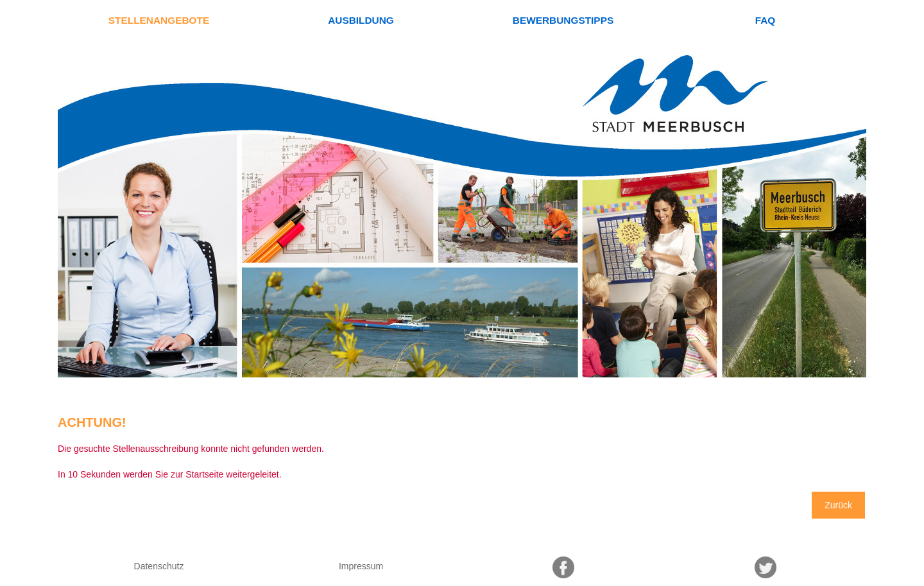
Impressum (361, 566)
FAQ (766, 20)
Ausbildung (361, 20)
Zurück (838, 505)
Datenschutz (159, 566)
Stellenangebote (159, 20)
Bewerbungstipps (563, 20)
